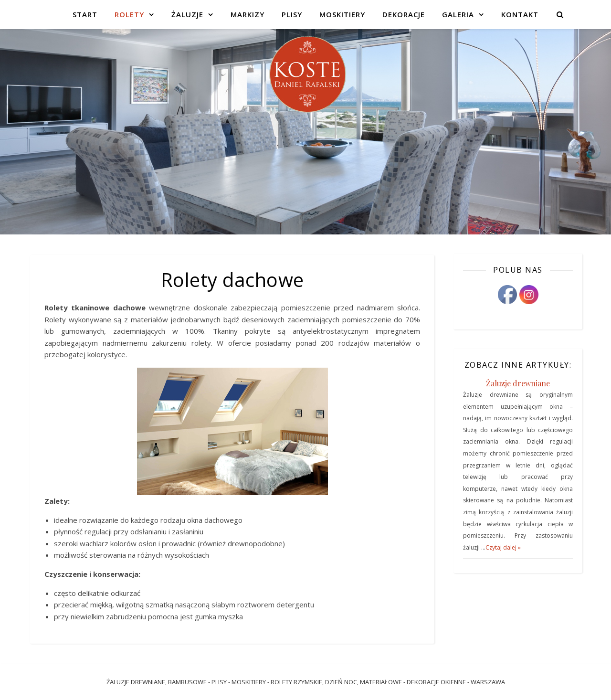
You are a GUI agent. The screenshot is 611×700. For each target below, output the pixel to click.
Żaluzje (187, 14)
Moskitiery (342, 14)
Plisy (292, 14)
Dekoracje (404, 14)
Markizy (248, 14)
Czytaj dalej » (503, 547)
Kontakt (520, 14)
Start (85, 14)
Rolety (129, 14)
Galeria (458, 14)
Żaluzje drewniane (518, 383)
